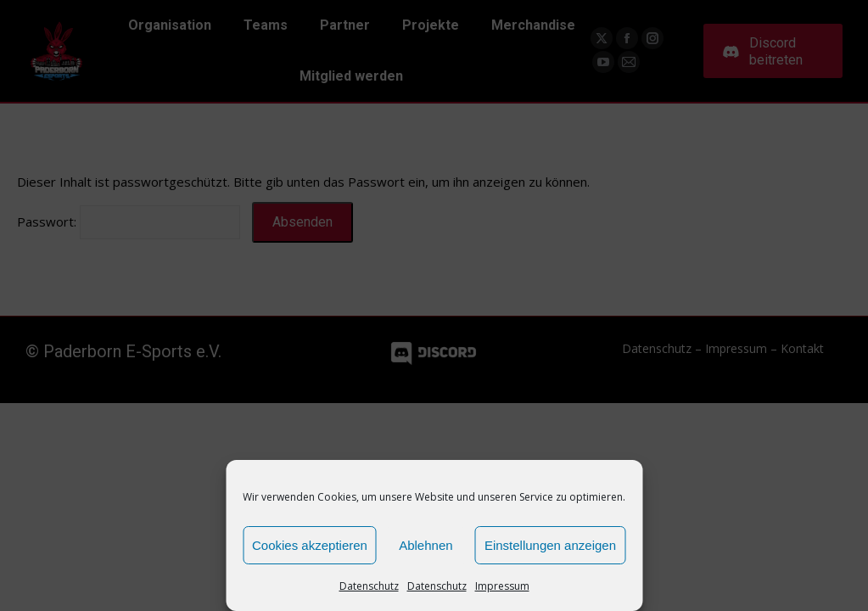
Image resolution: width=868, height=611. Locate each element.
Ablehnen (426, 545)
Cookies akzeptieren (310, 545)
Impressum (502, 586)
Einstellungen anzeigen (550, 545)
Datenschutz (369, 586)
